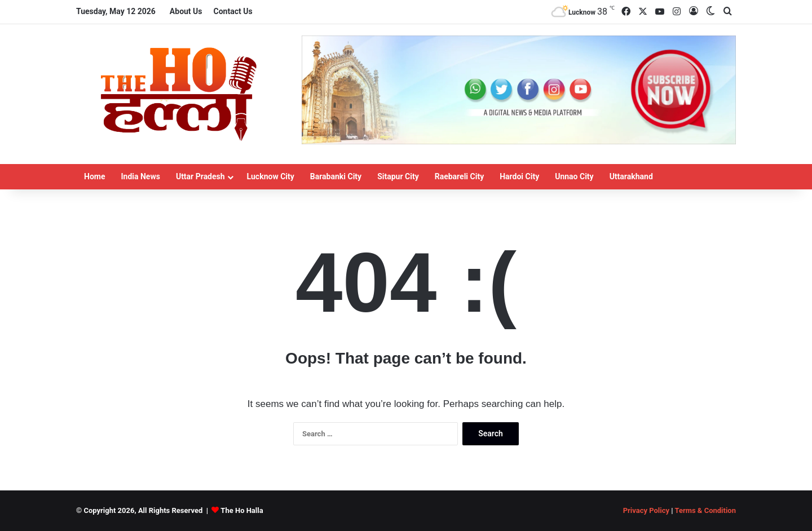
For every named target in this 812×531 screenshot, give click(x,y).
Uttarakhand (631, 176)
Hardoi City (519, 176)
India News (140, 176)
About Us (186, 11)
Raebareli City (460, 176)
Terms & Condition (705, 510)
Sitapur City (398, 176)
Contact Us (233, 11)
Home (94, 176)
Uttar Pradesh (200, 176)
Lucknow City (271, 176)
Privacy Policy (646, 510)
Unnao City (574, 176)
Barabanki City (336, 176)
